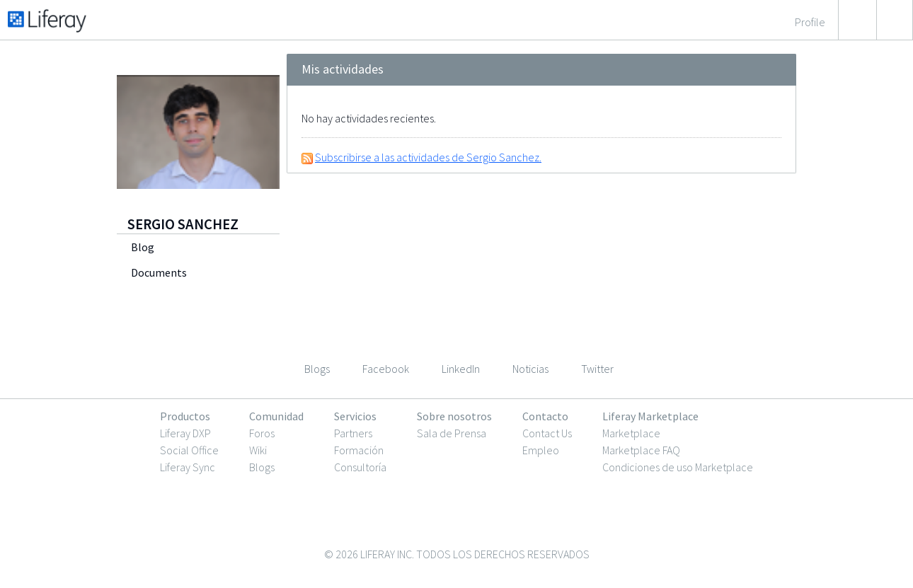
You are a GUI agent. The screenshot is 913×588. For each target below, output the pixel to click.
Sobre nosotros (454, 416)
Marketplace (631, 433)
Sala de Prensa (452, 433)
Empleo (541, 450)
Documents (159, 272)
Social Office (189, 450)
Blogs (262, 467)
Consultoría (360, 467)
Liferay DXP (185, 433)
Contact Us (547, 433)
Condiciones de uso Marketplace (678, 467)
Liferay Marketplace (650, 416)
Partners (353, 433)
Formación (359, 450)
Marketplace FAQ (641, 450)
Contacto (545, 416)
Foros (262, 433)
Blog (143, 247)
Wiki (258, 450)
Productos (185, 416)
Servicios (355, 416)
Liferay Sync (188, 467)
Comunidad (276, 416)
